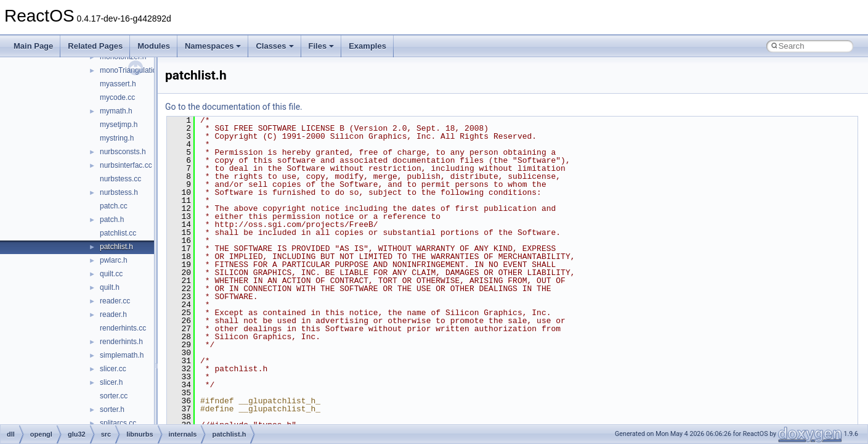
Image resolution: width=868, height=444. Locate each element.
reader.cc (115, 301)
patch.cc (114, 206)
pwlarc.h (114, 260)
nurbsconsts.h (123, 152)
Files (322, 46)
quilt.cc (111, 274)
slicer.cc (113, 369)
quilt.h (110, 287)
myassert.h (118, 84)
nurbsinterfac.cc (126, 165)
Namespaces (213, 46)
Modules (154, 46)
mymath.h (116, 111)
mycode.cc (117, 97)
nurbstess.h (119, 192)
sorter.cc (114, 396)
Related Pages (95, 46)
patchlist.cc (118, 233)
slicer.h (111, 382)
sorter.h (112, 409)
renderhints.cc (123, 328)
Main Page (33, 46)
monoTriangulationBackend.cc (149, 70)
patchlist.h (116, 247)
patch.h (112, 220)
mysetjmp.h (119, 125)
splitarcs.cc (118, 423)
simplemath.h (122, 355)
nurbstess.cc (120, 179)
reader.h (113, 314)
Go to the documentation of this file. (234, 107)
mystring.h (117, 138)
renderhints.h (121, 342)
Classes (274, 46)
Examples (367, 46)
